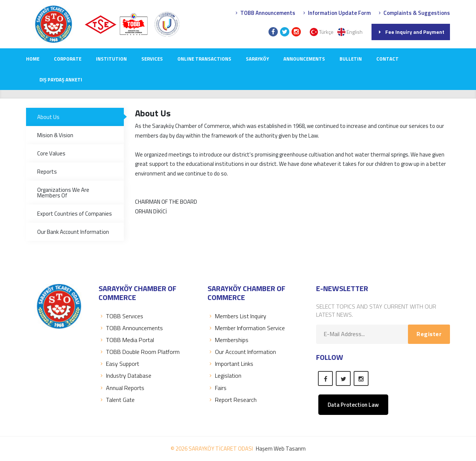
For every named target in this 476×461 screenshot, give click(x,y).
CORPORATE (68, 59)
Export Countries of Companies (75, 214)
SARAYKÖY (257, 59)
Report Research (232, 400)
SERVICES (152, 59)
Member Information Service (246, 328)
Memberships (228, 340)
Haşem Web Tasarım (281, 449)
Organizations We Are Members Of (63, 193)
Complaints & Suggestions (413, 13)
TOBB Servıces (121, 316)
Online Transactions (204, 59)
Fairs (217, 388)
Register (429, 334)
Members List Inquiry (237, 316)
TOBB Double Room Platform (139, 352)
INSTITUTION (111, 59)
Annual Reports (121, 388)
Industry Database (125, 375)
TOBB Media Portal (126, 340)
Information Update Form (336, 13)
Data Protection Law (353, 405)
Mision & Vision (55, 135)
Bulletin (351, 59)
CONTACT (387, 59)
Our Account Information (242, 352)
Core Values (51, 153)
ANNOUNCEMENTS (304, 59)
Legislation (224, 375)
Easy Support (119, 364)
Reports (47, 172)
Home (33, 59)
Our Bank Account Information (73, 232)
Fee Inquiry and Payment (411, 32)
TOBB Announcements (264, 13)
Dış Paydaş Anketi (61, 80)
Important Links (230, 364)
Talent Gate (117, 400)
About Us (48, 117)
